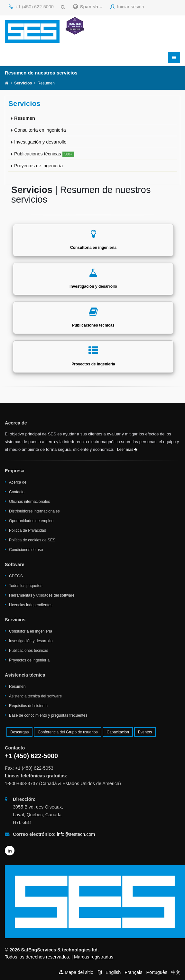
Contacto (17, 492)
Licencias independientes (31, 605)
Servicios (23, 83)
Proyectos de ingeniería (38, 166)
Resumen (25, 118)
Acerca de (18, 482)
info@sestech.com (76, 834)
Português (157, 972)
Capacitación (118, 732)
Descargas (19, 732)
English (113, 972)
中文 (176, 972)
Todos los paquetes (26, 586)
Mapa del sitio (79, 972)
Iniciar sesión (127, 7)
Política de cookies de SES (32, 540)
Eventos (145, 732)
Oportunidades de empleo (31, 521)
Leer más (127, 450)
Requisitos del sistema (28, 706)
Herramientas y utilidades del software (42, 595)
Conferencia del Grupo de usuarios (68, 732)
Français (133, 972)
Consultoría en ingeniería (40, 130)
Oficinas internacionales (29, 502)
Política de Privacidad (28, 530)
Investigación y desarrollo (40, 142)
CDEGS (16, 576)
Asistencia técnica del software (35, 696)
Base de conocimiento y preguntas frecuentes (48, 715)
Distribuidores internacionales (34, 511)
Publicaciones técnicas (44, 154)
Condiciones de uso (26, 550)
